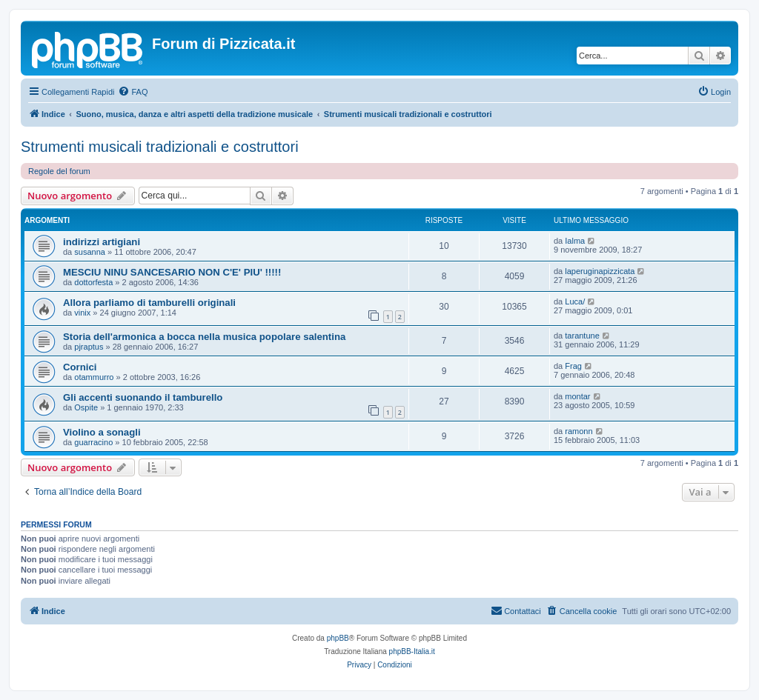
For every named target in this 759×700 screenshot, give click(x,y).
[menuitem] (133, 92)
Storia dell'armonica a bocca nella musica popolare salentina (204, 337)
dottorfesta (93, 282)
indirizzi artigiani (102, 242)
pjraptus (89, 347)
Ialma (575, 241)
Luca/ (575, 301)
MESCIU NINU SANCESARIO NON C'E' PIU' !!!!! (172, 272)
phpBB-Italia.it (412, 651)
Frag (573, 366)
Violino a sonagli (102, 432)
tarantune (582, 336)
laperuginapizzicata (600, 271)
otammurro (94, 377)
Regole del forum (59, 171)
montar (577, 396)
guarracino (93, 442)
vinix (82, 313)
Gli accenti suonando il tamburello (143, 397)
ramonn (579, 431)
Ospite (86, 407)
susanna (90, 252)
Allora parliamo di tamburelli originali (149, 303)
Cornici (80, 367)
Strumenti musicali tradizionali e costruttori (160, 147)
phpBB (338, 638)
